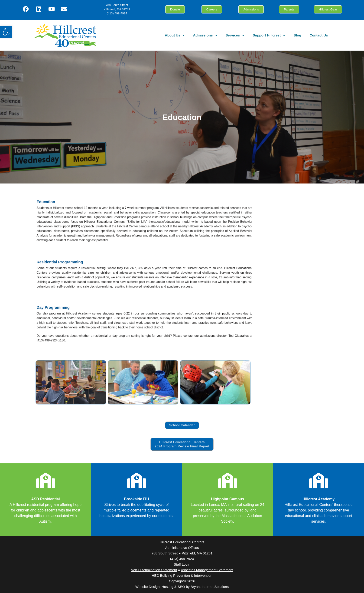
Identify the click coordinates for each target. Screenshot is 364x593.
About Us (175, 35)
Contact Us (319, 35)
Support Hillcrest (269, 35)
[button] (6, 32)
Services (235, 35)
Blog (297, 35)
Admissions (205, 35)
